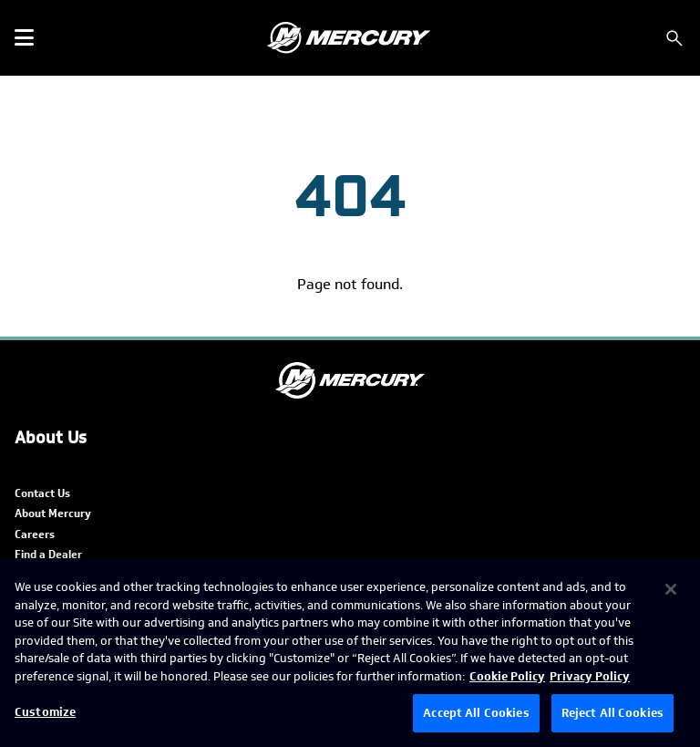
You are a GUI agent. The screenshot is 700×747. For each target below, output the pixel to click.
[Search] (674, 38)
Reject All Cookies (612, 713)
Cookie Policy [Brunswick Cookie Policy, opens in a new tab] (507, 676)
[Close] (671, 589)
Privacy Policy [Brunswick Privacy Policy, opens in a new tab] (590, 676)
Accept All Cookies (476, 713)
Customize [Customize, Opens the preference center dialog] (45, 712)
